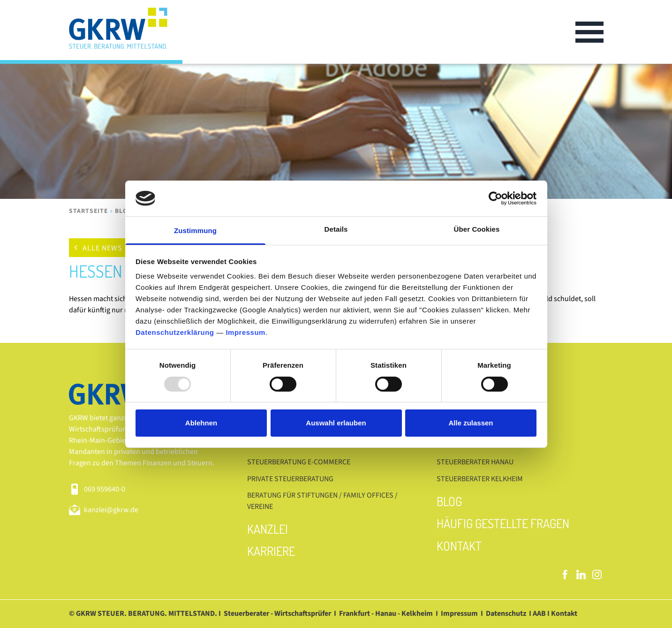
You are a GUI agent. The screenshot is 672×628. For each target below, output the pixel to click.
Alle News (102, 248)
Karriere (271, 551)
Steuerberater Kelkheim (480, 479)
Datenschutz (506, 613)
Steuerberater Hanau (475, 462)
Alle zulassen (471, 423)
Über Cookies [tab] (477, 229)
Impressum (245, 332)
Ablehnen (201, 423)
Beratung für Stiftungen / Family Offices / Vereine (322, 501)
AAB (539, 613)
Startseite (88, 211)
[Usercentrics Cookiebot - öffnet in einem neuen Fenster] (495, 198)
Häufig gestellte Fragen (503, 523)
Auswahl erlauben (336, 423)
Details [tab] (336, 229)
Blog (124, 211)
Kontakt (459, 546)
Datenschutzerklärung (175, 332)
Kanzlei (268, 529)
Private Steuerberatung (290, 479)
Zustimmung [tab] (195, 231)
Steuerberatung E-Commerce (299, 462)
